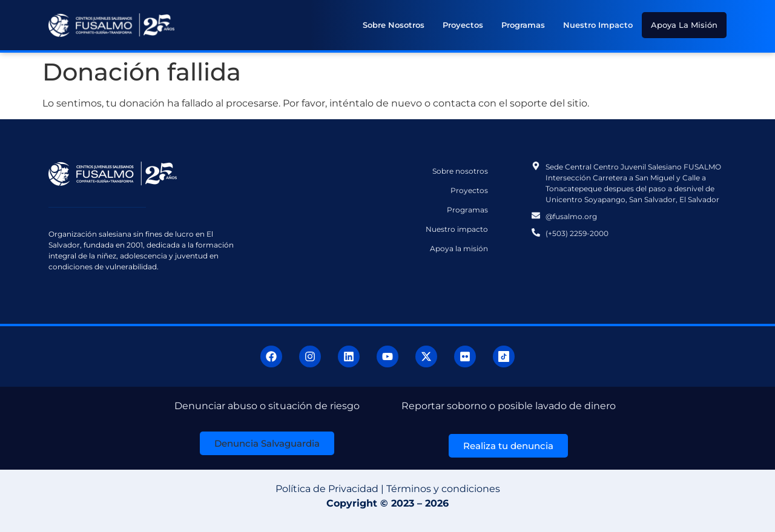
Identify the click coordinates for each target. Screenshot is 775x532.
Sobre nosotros (394, 25)
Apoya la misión (684, 25)
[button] (267, 443)
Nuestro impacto (598, 25)
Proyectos (463, 25)
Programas (523, 25)
